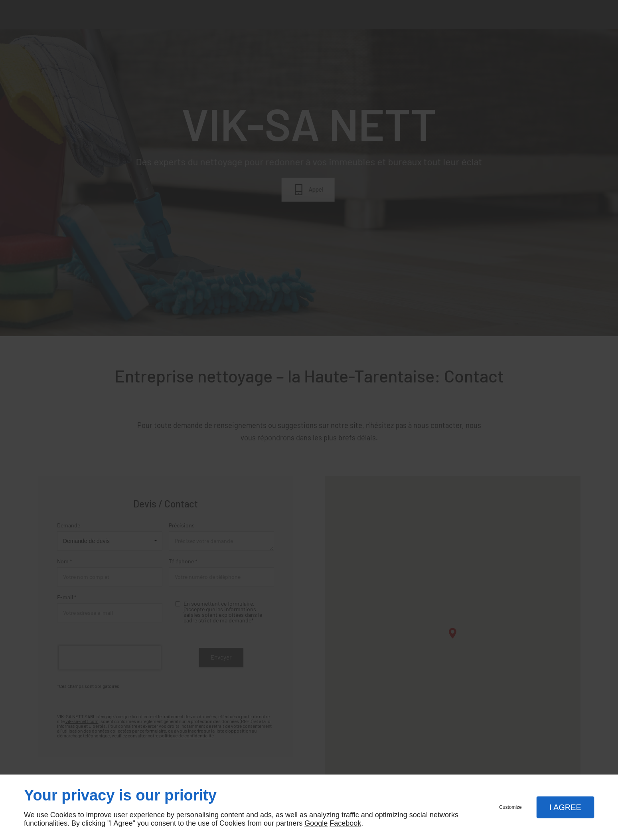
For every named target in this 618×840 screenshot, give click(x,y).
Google (316, 823)
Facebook (345, 823)
